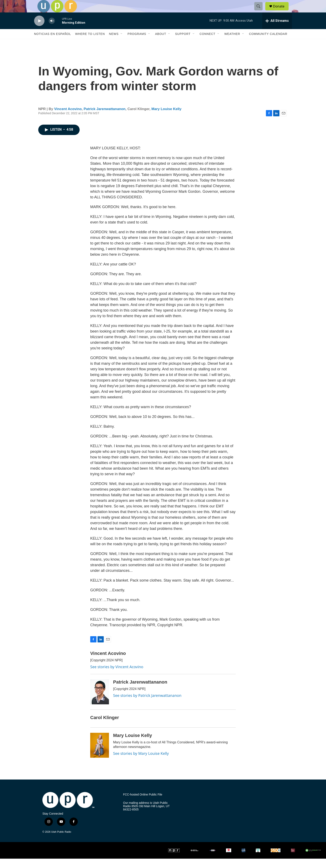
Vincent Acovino (68, 118)
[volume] (52, 30)
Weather (232, 43)
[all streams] (277, 30)
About (161, 43)
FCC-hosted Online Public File (143, 804)
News (114, 43)
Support (183, 43)
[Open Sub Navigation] (122, 43)
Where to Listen (90, 43)
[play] (39, 30)
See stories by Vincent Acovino (117, 676)
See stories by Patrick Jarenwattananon (147, 705)
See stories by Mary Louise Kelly (141, 763)
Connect (207, 43)
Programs (137, 43)
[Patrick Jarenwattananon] (100, 701)
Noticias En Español (52, 43)
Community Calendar (268, 43)
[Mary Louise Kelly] (100, 755)
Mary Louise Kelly (166, 118)
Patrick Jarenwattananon (104, 118)
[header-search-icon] (260, 11)
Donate (281, 11)
